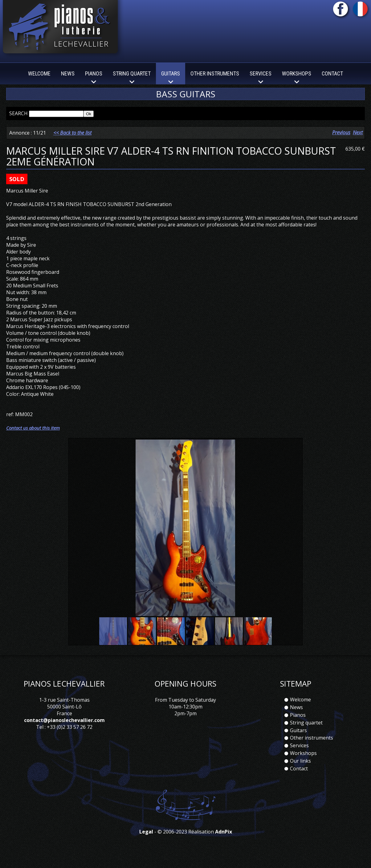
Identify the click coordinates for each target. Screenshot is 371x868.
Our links (300, 769)
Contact (332, 73)
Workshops (303, 761)
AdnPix (224, 840)
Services (299, 754)
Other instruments (215, 73)
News (68, 73)
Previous (341, 140)
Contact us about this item (33, 436)
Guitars (298, 738)
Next (358, 140)
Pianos (298, 723)
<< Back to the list (72, 141)
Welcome (39, 73)
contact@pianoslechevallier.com (64, 728)
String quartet (306, 731)
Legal (146, 840)
